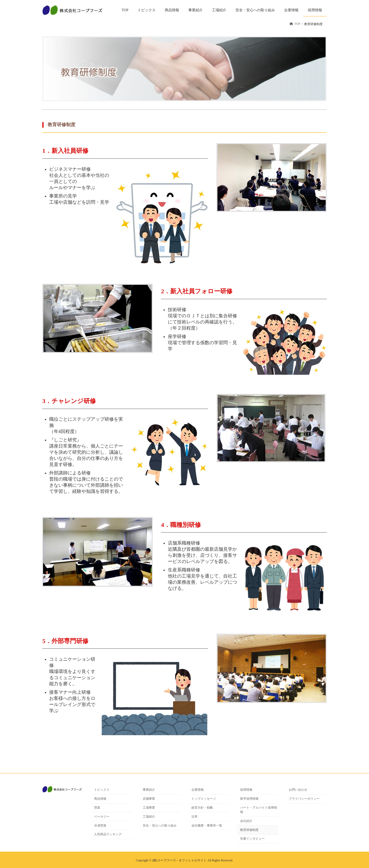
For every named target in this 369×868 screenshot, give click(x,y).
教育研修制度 (249, 830)
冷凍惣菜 (100, 825)
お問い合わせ (298, 790)
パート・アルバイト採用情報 (259, 810)
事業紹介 (149, 790)
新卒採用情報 (249, 799)
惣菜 (97, 808)
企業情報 (198, 790)
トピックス (102, 790)
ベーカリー (102, 817)
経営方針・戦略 (202, 808)
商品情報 (100, 799)
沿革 (194, 817)
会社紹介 (246, 821)
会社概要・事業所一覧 (207, 825)
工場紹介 (149, 817)
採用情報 (246, 790)
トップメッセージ (204, 799)
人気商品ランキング (108, 834)
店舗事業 (149, 799)
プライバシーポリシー (304, 799)
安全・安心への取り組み (160, 825)
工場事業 (149, 808)
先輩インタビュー (252, 839)
